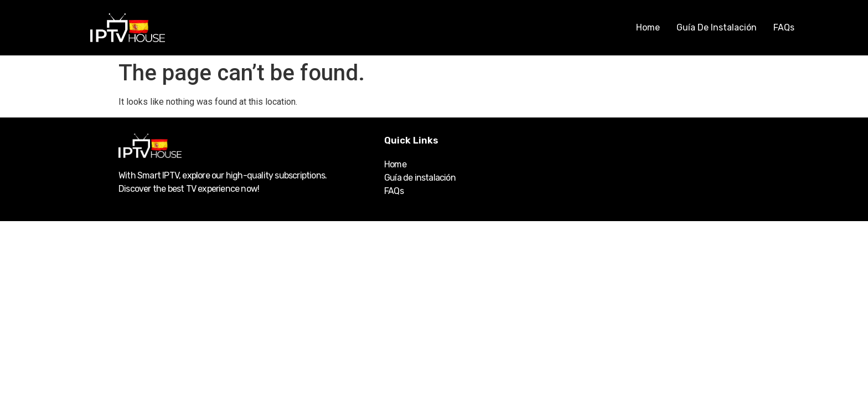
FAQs (784, 27)
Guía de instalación (717, 27)
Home (648, 27)
